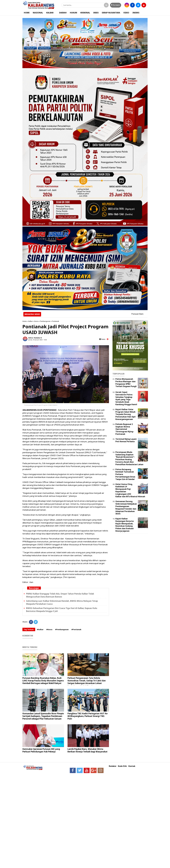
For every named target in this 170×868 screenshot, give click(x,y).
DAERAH (63, 13)
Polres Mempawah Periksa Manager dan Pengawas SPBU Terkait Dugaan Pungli (126, 383)
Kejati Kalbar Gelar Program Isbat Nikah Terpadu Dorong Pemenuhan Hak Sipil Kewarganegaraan (125, 414)
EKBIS (96, 13)
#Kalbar (40, 629)
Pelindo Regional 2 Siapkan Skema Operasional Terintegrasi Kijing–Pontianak (125, 429)
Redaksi (113, 766)
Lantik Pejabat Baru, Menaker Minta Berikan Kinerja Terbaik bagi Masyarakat (87, 750)
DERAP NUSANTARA (111, 13)
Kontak (132, 766)
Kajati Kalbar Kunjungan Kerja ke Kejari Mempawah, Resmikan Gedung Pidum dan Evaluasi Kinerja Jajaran (125, 525)
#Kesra (49, 629)
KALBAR (50, 13)
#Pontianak (76, 629)
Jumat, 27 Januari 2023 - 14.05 (38, 340)
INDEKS (136, 13)
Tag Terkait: (29, 629)
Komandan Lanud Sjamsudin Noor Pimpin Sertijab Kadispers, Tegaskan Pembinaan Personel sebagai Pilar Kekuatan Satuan (43, 716)
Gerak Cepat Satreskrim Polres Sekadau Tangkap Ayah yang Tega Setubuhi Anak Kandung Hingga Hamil (126, 398)
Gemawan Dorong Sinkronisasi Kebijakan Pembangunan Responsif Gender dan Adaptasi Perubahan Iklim (126, 507)
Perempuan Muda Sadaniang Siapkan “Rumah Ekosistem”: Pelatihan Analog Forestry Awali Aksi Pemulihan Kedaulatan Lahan (129, 458)
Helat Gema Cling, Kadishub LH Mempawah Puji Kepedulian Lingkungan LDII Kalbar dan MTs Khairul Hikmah (130, 490)
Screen (116, 5)
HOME (27, 13)
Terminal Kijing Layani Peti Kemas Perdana (126, 440)
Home (25, 321)
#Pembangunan (62, 629)
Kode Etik (122, 766)
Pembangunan (45, 321)
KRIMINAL (85, 13)
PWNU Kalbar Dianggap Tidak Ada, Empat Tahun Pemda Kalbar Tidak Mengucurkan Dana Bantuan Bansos (60, 595)
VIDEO (126, 13)
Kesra (36, 321)
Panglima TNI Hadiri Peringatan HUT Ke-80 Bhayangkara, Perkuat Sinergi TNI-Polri (88, 716)
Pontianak (55, 321)
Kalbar (30, 321)
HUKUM (73, 13)
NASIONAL (38, 13)
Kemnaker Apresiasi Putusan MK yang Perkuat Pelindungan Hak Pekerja (41, 750)
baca (102, 339)
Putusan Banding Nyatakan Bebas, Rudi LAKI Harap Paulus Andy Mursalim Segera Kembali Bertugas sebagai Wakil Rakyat (43, 681)
